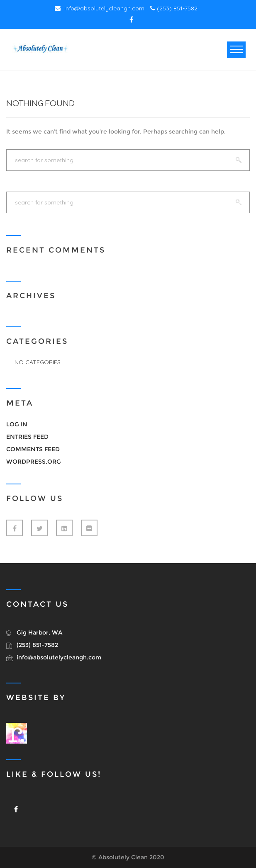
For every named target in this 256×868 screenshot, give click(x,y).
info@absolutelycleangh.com (100, 8)
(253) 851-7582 (174, 8)
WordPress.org (34, 462)
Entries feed (27, 437)
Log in (17, 424)
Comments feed (33, 449)
